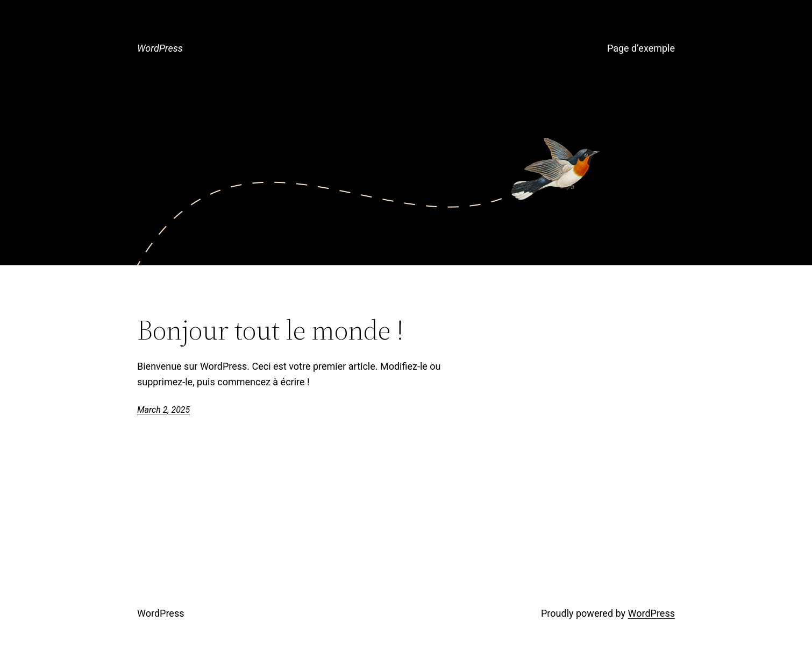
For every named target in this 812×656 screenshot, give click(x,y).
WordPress (160, 48)
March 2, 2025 (163, 410)
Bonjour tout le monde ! (270, 330)
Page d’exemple (641, 48)
